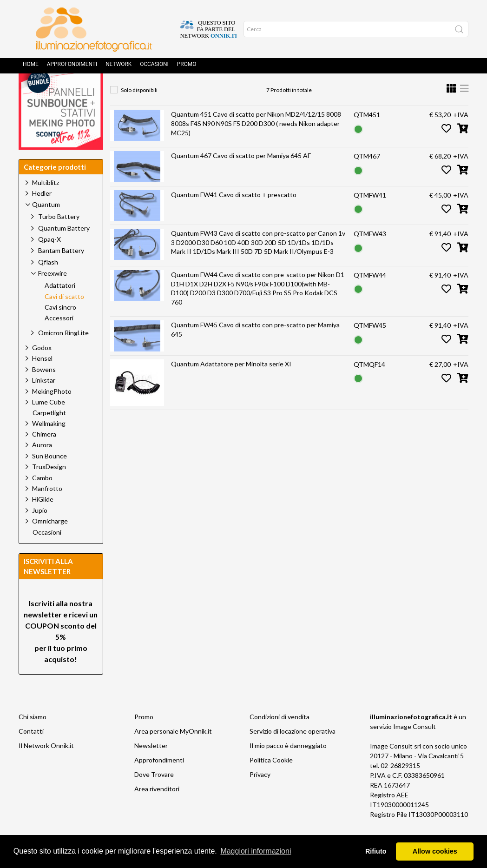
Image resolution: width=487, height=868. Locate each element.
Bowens (44, 390)
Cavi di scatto (312, 91)
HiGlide (43, 520)
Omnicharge (50, 542)
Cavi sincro (60, 328)
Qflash (48, 283)
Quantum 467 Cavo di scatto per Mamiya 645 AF (241, 176)
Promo (187, 67)
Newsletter (151, 766)
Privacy (260, 795)
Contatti (31, 752)
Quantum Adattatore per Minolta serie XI (231, 385)
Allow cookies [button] (435, 851)
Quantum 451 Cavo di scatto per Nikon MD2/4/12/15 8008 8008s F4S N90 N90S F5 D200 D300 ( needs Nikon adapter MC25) (256, 144)
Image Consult (415, 747)
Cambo (42, 499)
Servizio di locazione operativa (293, 752)
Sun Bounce (49, 477)
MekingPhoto (52, 412)
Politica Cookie (271, 781)
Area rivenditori (157, 810)
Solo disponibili (139, 111)
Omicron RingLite (63, 354)
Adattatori (60, 306)
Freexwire (257, 91)
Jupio (40, 531)
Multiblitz (46, 203)
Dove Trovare (154, 795)
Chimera (44, 455)
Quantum (208, 91)
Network (118, 67)
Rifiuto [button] (376, 851)
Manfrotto (47, 509)
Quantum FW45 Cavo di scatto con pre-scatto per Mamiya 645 (255, 350)
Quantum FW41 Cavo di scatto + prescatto (234, 215)
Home (31, 67)
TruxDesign (49, 487)
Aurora (42, 466)
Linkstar (44, 401)
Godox (42, 368)
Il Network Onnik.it (46, 766)
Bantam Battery (61, 271)
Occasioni (154, 67)
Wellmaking (49, 444)
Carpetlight (49, 434)
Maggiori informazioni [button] (256, 851)
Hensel (42, 379)
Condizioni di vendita (280, 738)
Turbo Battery (59, 237)
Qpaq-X (49, 260)
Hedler (42, 214)
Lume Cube (49, 423)
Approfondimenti (72, 67)
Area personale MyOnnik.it (173, 752)
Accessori (59, 339)
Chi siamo (33, 738)
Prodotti (161, 91)
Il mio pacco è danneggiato (288, 766)
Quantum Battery (64, 249)
